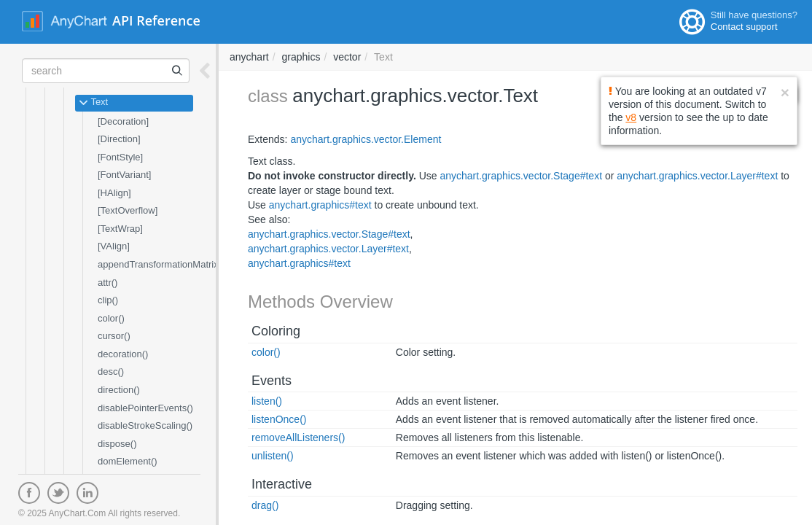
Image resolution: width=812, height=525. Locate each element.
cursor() (114, 336)
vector (347, 57)
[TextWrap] (120, 229)
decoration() (123, 354)
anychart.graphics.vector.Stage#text (521, 176)
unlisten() (273, 456)
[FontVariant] (124, 175)
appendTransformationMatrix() (161, 264)
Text (93, 103)
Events (272, 381)
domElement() (128, 461)
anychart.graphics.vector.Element (366, 139)
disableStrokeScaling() (145, 425)
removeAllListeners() (298, 437)
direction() (119, 390)
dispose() (117, 444)
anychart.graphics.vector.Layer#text (697, 176)
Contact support (744, 27)
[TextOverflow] (128, 210)
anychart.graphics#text (320, 205)
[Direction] (119, 139)
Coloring (276, 331)
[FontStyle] (120, 157)
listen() (267, 401)
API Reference (156, 20)
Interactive (282, 484)
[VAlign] (114, 246)
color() (111, 318)
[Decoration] (123, 121)
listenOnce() (279, 419)
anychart (249, 57)
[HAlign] (114, 193)
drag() (265, 505)
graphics (301, 57)
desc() (111, 372)
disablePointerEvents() (145, 408)
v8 (631, 117)
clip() (108, 300)
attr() (108, 283)
